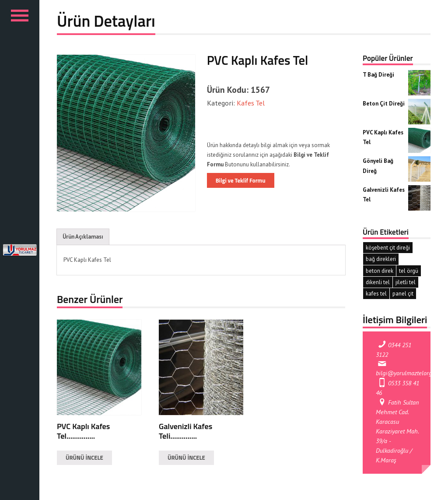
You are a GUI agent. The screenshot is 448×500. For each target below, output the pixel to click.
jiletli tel (406, 282)
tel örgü (409, 271)
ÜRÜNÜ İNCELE (84, 458)
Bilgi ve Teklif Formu (241, 180)
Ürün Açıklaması (83, 237)
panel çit (403, 294)
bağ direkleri (381, 259)
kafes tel (376, 294)
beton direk (380, 271)
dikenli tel (378, 282)
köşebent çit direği (388, 248)
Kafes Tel (250, 103)
